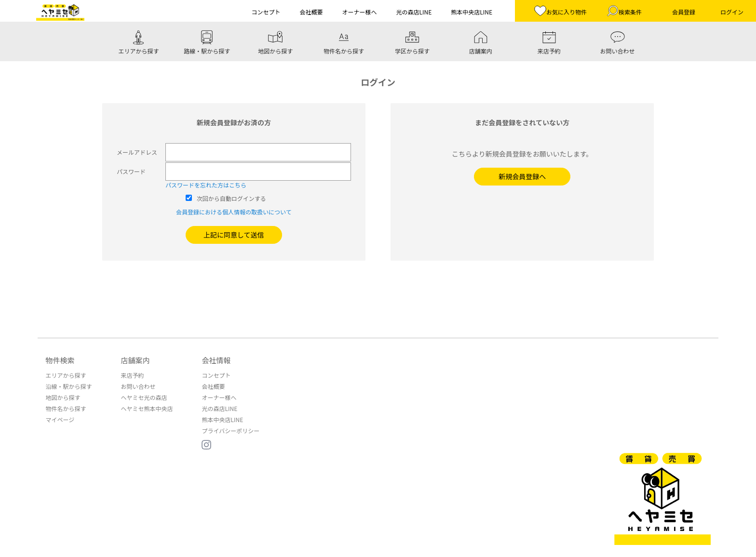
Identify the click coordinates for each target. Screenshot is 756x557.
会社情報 (216, 360)
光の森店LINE (219, 408)
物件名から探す (66, 408)
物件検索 (60, 360)
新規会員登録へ (522, 176)
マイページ (60, 419)
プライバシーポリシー (230, 431)
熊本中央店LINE (222, 419)
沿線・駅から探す (68, 386)
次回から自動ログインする (231, 198)
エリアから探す (66, 375)
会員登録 (684, 12)
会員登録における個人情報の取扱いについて (234, 212)
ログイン (732, 12)
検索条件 (624, 11)
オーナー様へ (219, 397)
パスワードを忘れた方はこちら (206, 185)
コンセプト (216, 375)
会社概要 (213, 386)
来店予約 (132, 375)
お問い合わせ (138, 386)
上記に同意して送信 (234, 235)
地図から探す (63, 397)
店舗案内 (135, 360)
